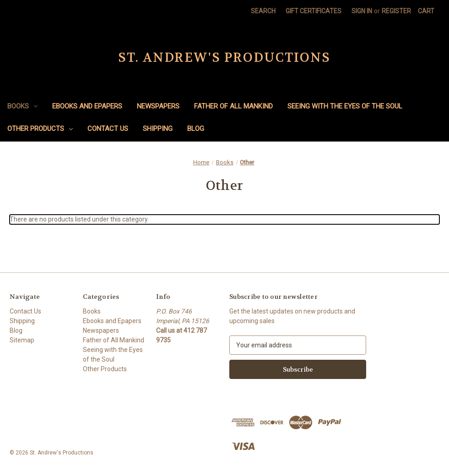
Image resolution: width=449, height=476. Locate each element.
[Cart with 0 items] (426, 11)
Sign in (362, 11)
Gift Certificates (314, 11)
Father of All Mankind (233, 106)
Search (263, 11)
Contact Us (108, 129)
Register (396, 11)
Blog (196, 129)
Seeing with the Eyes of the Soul (345, 106)
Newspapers (158, 106)
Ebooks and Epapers (87, 106)
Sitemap (22, 340)
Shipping (158, 129)
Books (22, 106)
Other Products (40, 129)
